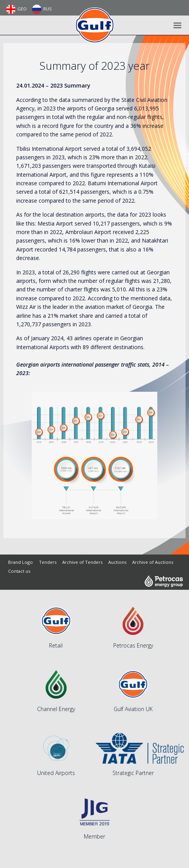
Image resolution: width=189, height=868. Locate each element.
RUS (42, 9)
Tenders (48, 562)
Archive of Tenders (82, 562)
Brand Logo (20, 562)
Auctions (117, 562)
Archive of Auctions (153, 562)
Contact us (19, 571)
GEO (16, 9)
